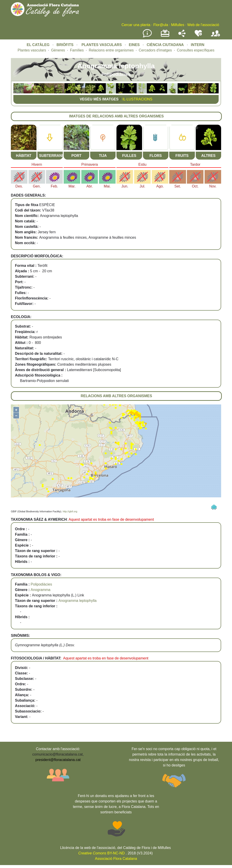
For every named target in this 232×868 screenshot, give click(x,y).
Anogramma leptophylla (77, 601)
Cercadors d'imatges (155, 50)
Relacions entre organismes (111, 50)
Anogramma (40, 590)
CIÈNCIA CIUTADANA (165, 45)
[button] (18, 92)
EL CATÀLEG (38, 45)
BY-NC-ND (102, 853)
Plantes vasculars (32, 50)
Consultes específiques (196, 50)
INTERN (198, 45)
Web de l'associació (203, 25)
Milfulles (178, 25)
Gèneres (58, 50)
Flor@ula (161, 25)
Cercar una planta (136, 25)
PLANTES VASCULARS (102, 45)
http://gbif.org (70, 511)
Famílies (77, 50)
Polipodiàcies (41, 584)
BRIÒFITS (66, 45)
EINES (134, 45)
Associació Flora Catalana (116, 859)
